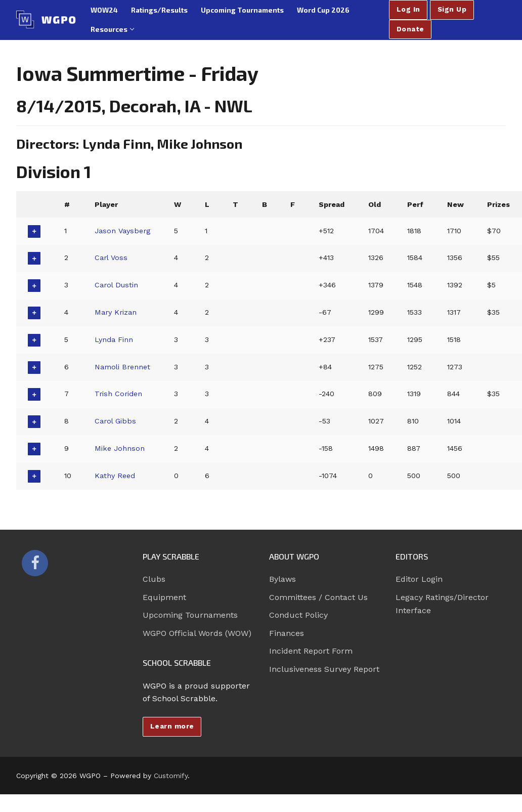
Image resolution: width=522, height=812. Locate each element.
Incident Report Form (311, 651)
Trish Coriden (118, 394)
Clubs (154, 579)
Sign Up (452, 9)
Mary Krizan (116, 312)
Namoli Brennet (122, 367)
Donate (410, 29)
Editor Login (419, 579)
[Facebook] (35, 563)
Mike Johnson (120, 448)
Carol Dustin (116, 285)
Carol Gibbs (115, 421)
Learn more (172, 726)
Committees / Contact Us (318, 597)
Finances (287, 633)
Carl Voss (111, 258)
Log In (408, 9)
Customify (171, 776)
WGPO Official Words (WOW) (197, 633)
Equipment (164, 597)
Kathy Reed (115, 476)
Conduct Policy (298, 615)
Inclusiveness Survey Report (324, 669)
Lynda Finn (114, 339)
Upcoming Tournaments (190, 615)
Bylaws (282, 579)
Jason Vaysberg (122, 231)
